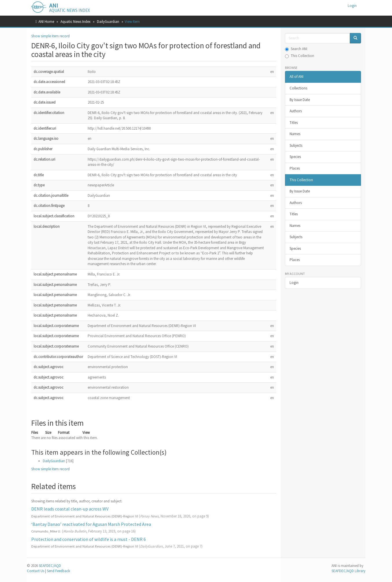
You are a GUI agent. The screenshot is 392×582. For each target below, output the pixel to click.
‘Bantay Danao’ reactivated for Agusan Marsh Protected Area (91, 524)
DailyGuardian (108, 22)
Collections (298, 88)
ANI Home (46, 22)
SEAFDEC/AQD (50, 566)
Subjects (296, 145)
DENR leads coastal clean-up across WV (70, 509)
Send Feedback (58, 571)
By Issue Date (300, 100)
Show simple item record (50, 36)
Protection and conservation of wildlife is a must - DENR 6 (89, 539)
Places (295, 168)
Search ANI (296, 49)
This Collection (300, 56)
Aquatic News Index (76, 22)
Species (295, 157)
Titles (294, 123)
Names (295, 134)
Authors (296, 111)
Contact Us (36, 571)
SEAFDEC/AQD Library (348, 571)
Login (294, 283)
